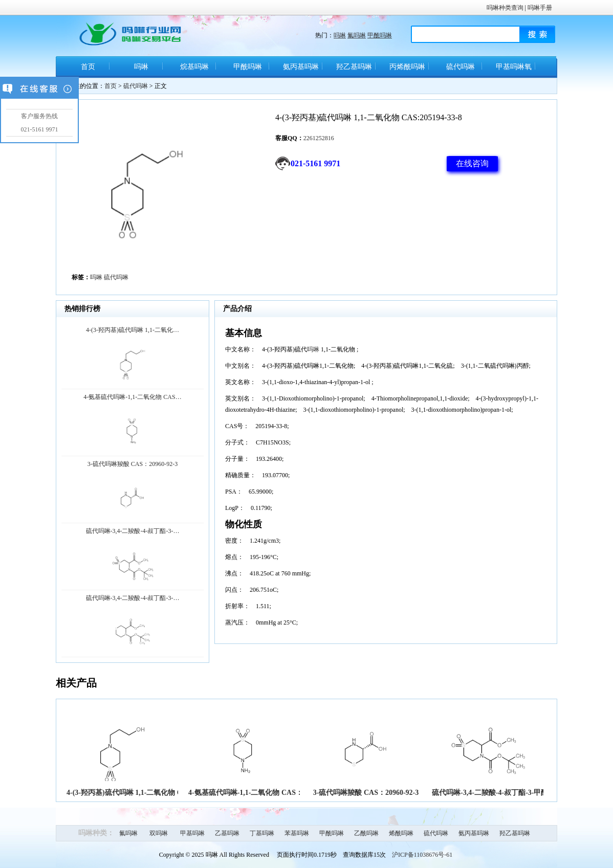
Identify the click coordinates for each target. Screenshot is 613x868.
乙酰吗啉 (366, 833)
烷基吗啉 (194, 67)
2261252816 (319, 138)
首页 (88, 67)
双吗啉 (159, 833)
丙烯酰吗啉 (407, 67)
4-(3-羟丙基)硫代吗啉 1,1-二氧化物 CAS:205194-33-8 (149, 793)
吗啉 (340, 35)
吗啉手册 (540, 8)
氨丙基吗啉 (301, 67)
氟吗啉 (357, 35)
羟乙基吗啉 (354, 67)
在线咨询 (472, 163)
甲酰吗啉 (380, 35)
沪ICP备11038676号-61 (422, 855)
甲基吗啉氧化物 (514, 70)
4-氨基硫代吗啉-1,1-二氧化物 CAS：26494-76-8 (262, 793)
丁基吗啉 (262, 833)
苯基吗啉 (297, 833)
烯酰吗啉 (401, 833)
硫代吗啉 (461, 67)
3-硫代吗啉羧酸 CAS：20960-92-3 (366, 793)
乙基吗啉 (227, 833)
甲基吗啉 (192, 833)
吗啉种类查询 (505, 8)
